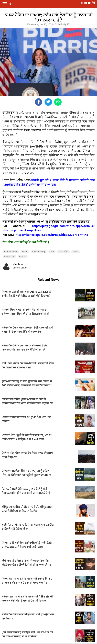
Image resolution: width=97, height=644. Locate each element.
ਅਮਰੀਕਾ (23, 256)
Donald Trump (39, 252)
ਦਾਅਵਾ (76, 252)
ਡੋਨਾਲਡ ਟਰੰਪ (9, 256)
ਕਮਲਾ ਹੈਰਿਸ (63, 252)
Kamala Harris (11, 252)
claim (25, 252)
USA (52, 252)
